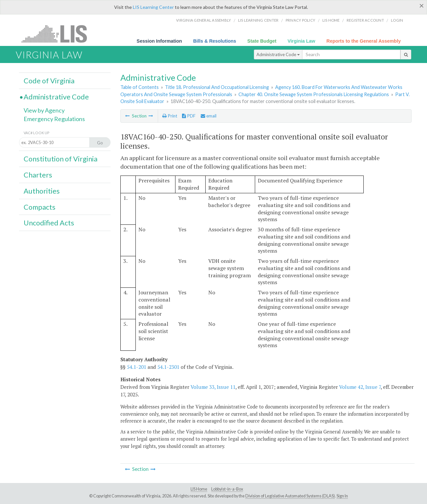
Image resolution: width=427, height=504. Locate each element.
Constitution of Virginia (61, 159)
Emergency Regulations (54, 119)
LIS (58, 34)
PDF (189, 116)
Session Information (159, 41)
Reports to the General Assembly (364, 41)
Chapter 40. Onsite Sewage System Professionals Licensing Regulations (314, 94)
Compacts (40, 207)
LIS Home (199, 489)
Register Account (365, 20)
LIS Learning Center (153, 7)
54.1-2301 (168, 367)
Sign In (342, 496)
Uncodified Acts (49, 223)
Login (397, 20)
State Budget (262, 41)
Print (170, 116)
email (209, 116)
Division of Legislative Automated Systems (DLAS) (290, 496)
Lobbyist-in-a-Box (227, 489)
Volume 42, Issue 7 (360, 387)
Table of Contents (140, 87)
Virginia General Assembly (203, 20)
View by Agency (44, 110)
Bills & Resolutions (215, 41)
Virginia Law (302, 41)
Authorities (42, 191)
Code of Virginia (49, 81)
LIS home (331, 20)
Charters (38, 175)
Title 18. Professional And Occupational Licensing (217, 87)
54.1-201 (137, 367)
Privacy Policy (301, 20)
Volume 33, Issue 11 (213, 387)
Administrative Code (278, 54)
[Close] (422, 6)
